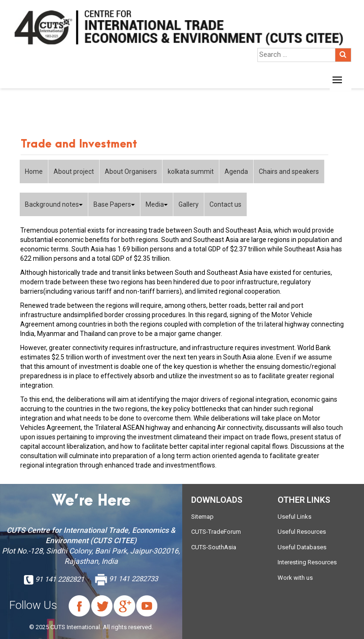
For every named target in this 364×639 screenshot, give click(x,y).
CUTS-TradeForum (216, 532)
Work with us (295, 578)
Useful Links (294, 517)
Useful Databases (302, 547)
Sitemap (202, 517)
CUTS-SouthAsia (214, 547)
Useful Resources (302, 532)
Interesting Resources (307, 562)
